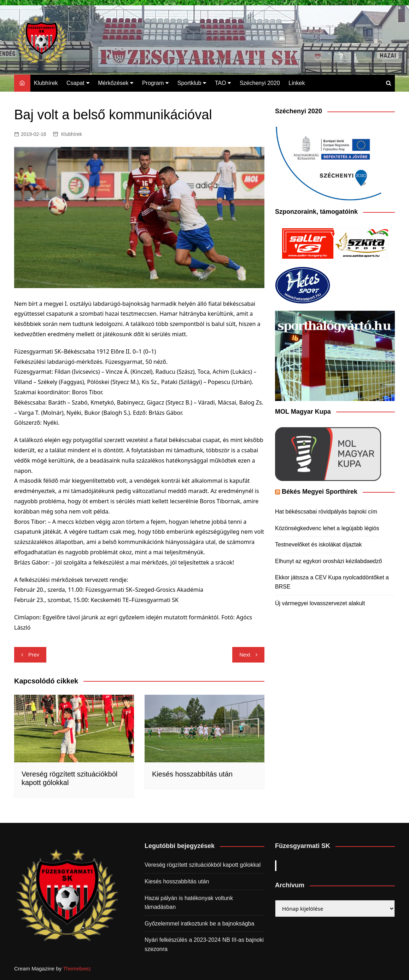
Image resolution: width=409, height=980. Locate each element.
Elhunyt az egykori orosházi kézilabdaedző (328, 561)
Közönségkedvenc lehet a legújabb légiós (327, 528)
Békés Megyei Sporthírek (320, 492)
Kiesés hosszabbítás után (192, 774)
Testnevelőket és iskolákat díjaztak (318, 545)
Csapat (75, 83)
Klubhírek (46, 83)
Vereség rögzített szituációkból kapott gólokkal (203, 865)
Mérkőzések (113, 83)
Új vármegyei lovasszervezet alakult (320, 603)
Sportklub (189, 83)
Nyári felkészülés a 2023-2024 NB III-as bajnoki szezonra (204, 944)
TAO (221, 83)
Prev (34, 655)
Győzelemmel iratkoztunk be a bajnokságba (199, 924)
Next (245, 655)
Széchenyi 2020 (260, 83)
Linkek (297, 83)
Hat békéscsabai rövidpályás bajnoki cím (326, 512)
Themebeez (77, 968)
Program (153, 83)
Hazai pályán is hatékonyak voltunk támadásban (189, 903)
